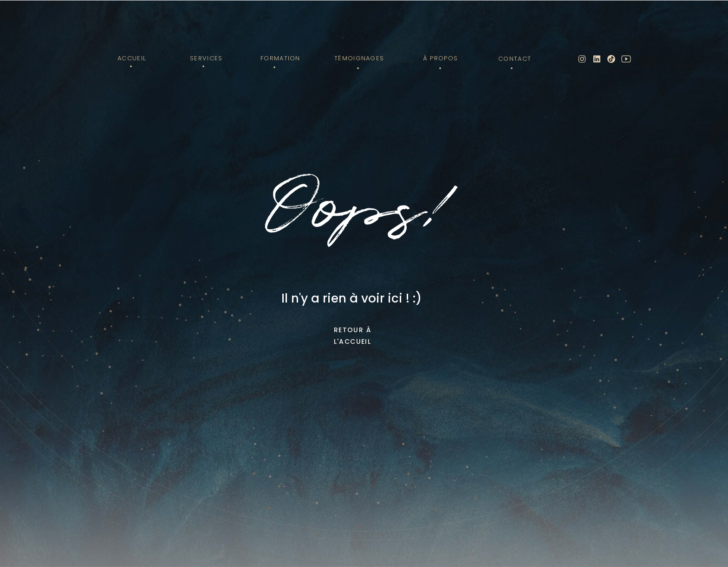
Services (206, 58)
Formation (280, 58)
